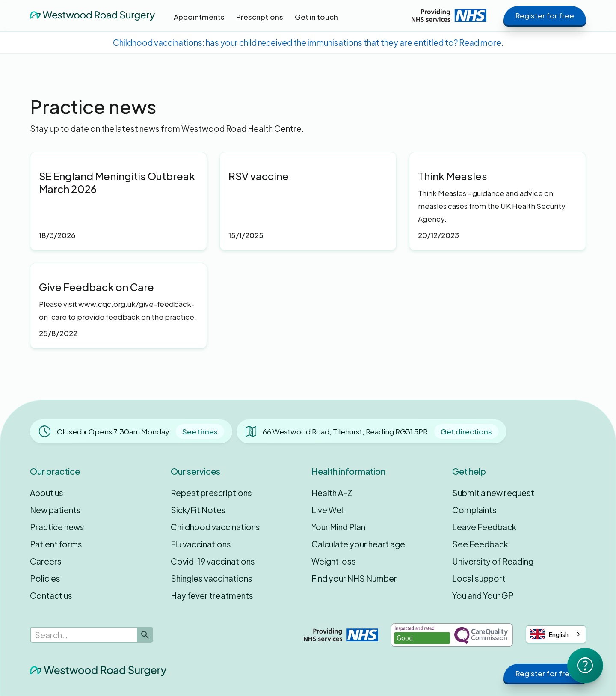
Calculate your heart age (358, 544)
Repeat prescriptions (211, 493)
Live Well (328, 510)
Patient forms (56, 544)
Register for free (545, 15)
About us (47, 493)
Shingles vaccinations (212, 578)
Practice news (57, 527)
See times (200, 431)
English (549, 634)
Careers (46, 561)
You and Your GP (483, 595)
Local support (479, 578)
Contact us (51, 595)
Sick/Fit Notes (198, 510)
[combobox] (556, 634)
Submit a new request (493, 493)
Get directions (466, 431)
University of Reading (493, 561)
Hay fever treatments (212, 595)
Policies (45, 578)
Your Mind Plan (338, 527)
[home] (92, 15)
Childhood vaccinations (215, 527)
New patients (55, 510)
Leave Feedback (484, 527)
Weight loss (334, 561)
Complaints (474, 510)
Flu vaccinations (201, 544)
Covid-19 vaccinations (213, 561)
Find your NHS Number (354, 578)
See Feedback (480, 544)
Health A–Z (332, 493)
